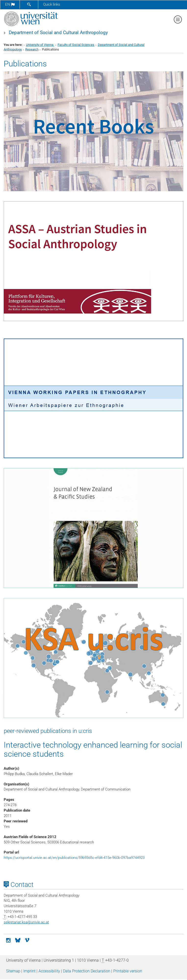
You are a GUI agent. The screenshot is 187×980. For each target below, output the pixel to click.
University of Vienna (40, 45)
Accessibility (49, 971)
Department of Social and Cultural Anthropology (58, 33)
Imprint (29, 971)
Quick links (52, 4)
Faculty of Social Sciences (76, 45)
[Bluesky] (18, 940)
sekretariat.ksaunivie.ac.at (26, 922)
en (10, 4)
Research (32, 49)
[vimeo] (27, 940)
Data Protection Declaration (87, 971)
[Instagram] (8, 940)
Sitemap (13, 971)
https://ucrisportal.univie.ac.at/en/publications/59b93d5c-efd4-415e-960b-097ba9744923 (74, 858)
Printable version (128, 971)
